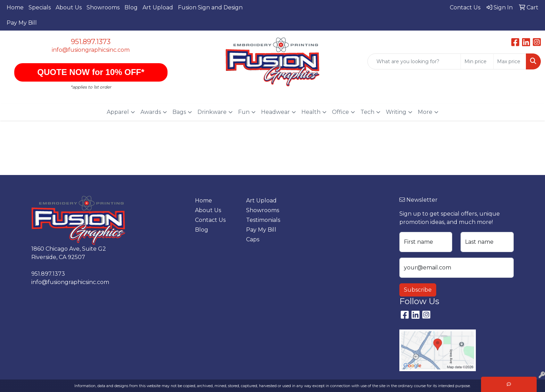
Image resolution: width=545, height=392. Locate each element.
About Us (69, 7)
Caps (253, 239)
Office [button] (340, 112)
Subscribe (418, 290)
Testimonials (263, 220)
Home (15, 7)
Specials (40, 7)
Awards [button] (151, 112)
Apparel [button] (118, 112)
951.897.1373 (91, 42)
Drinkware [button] (212, 112)
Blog (131, 7)
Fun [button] (244, 112)
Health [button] (311, 112)
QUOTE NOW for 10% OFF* (91, 72)
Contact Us (210, 220)
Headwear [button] (275, 112)
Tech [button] (367, 112)
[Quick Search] (414, 61)
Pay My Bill (22, 23)
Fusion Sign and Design (210, 7)
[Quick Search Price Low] (477, 61)
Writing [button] (396, 112)
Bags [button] (179, 112)
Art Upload (158, 7)
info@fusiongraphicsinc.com (91, 50)
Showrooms (103, 7)
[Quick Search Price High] (510, 61)
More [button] (425, 112)
